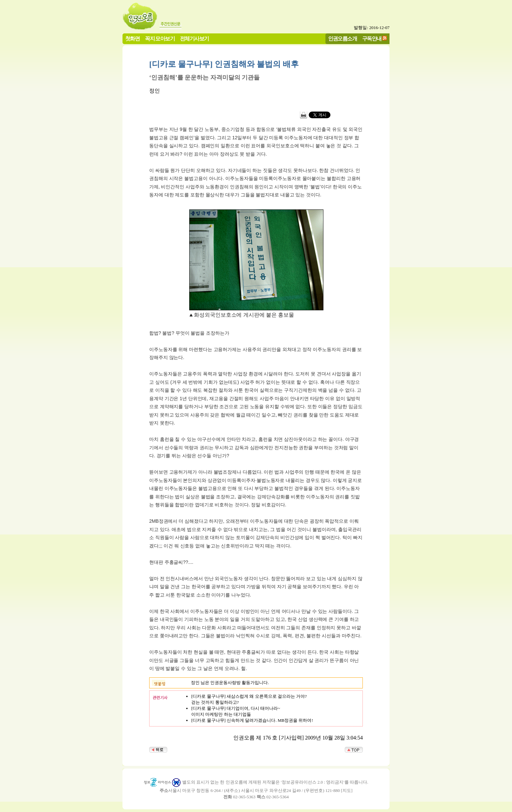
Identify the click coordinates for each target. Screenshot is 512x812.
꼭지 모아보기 (160, 39)
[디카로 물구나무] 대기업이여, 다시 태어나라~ (236, 708)
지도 (347, 790)
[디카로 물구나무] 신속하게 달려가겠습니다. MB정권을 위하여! (252, 720)
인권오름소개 (342, 39)
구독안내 (372, 39)
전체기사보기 (194, 39)
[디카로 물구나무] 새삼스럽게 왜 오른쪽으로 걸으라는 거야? (249, 696)
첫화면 (132, 39)
